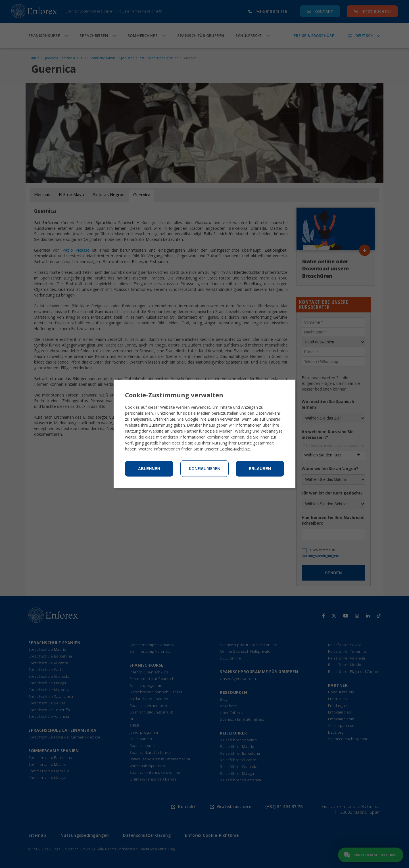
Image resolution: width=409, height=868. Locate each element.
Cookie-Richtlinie (235, 449)
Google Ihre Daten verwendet (212, 419)
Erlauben (260, 469)
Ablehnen (149, 469)
